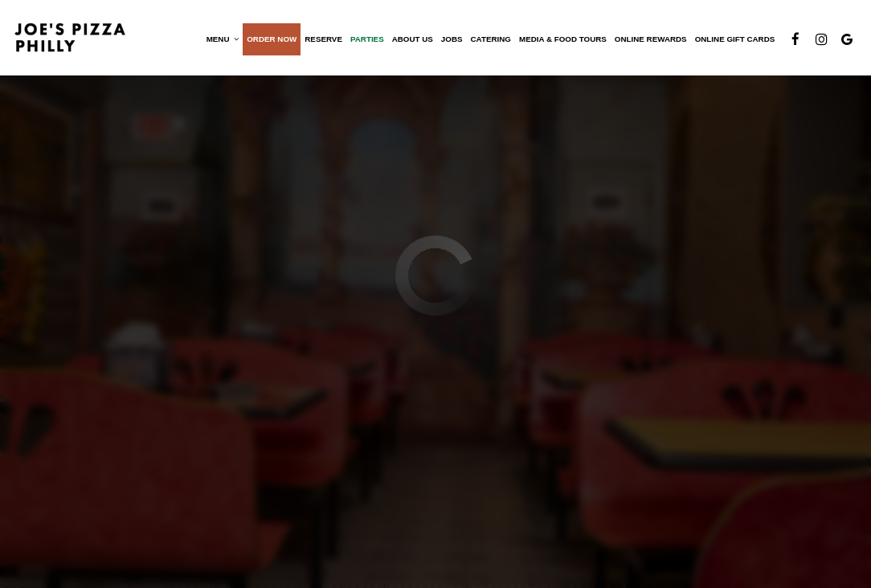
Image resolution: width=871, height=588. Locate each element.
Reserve (323, 40)
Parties (366, 40)
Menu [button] (221, 40)
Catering (489, 40)
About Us (411, 40)
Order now (271, 40)
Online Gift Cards (734, 40)
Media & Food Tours (562, 40)
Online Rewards (650, 40)
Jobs (451, 40)
